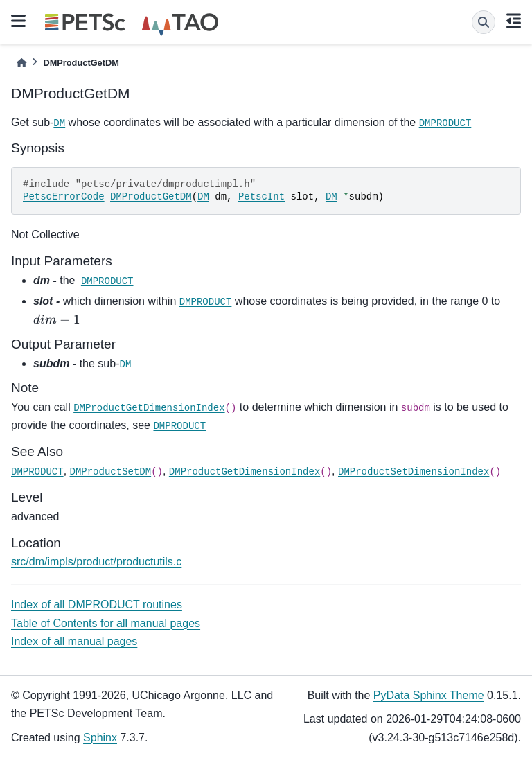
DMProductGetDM (151, 197)
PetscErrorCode (64, 197)
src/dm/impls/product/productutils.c (96, 562)
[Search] (484, 22)
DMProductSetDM (111, 472)
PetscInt (261, 197)
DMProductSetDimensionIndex (414, 472)
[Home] (21, 63)
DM (59, 123)
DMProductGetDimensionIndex (149, 408)
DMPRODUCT (445, 123)
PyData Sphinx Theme (429, 695)
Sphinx (100, 738)
